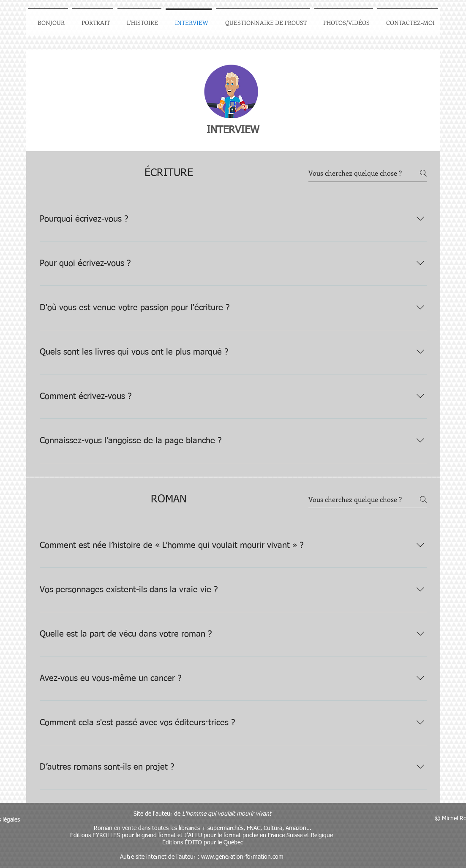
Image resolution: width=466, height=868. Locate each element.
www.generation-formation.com (242, 857)
